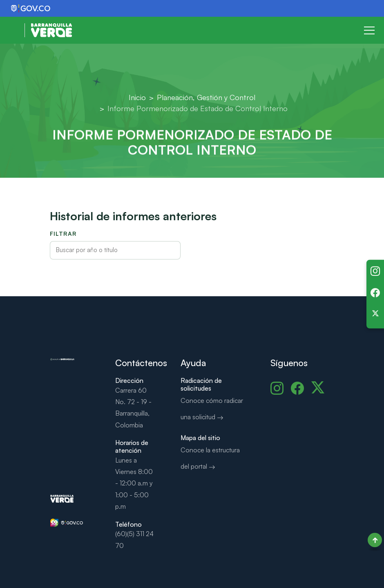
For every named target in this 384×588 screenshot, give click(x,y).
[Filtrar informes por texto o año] (115, 250)
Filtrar (63, 234)
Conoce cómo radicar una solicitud (212, 409)
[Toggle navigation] (369, 30)
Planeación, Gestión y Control (206, 97)
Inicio (137, 97)
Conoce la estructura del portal (210, 458)
